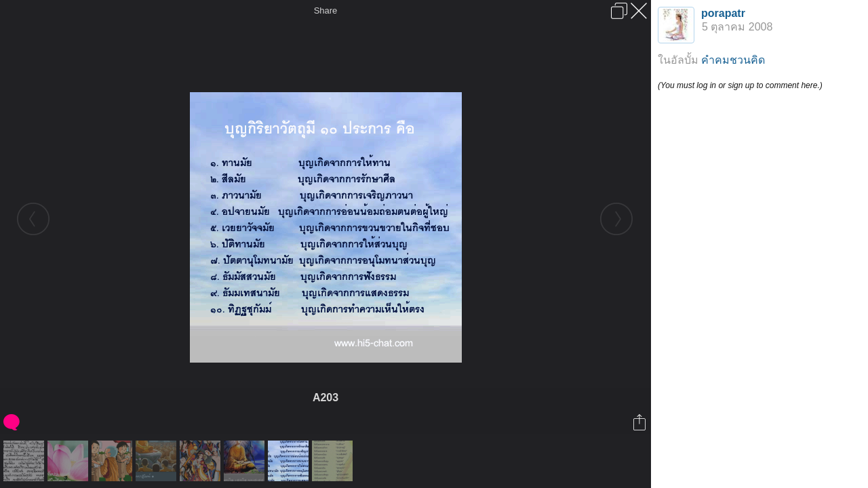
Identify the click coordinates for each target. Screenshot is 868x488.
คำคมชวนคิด (733, 60)
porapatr (723, 13)
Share (326, 11)
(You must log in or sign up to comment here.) (740, 85)
